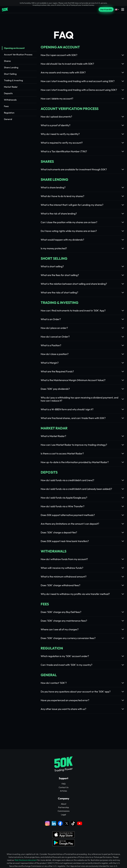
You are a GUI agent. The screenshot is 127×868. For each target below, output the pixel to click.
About (64, 804)
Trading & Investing (13, 80)
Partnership (63, 807)
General (8, 119)
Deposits (8, 93)
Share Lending (11, 67)
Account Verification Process (18, 55)
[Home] (5, 10)
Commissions (64, 811)
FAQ (64, 784)
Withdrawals (10, 100)
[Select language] (117, 10)
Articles (63, 791)
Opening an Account (14, 48)
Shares (7, 61)
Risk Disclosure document (26, 860)
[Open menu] (123, 9)
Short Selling (10, 74)
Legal (63, 815)
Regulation (9, 113)
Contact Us (64, 787)
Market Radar (11, 87)
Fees (6, 106)
